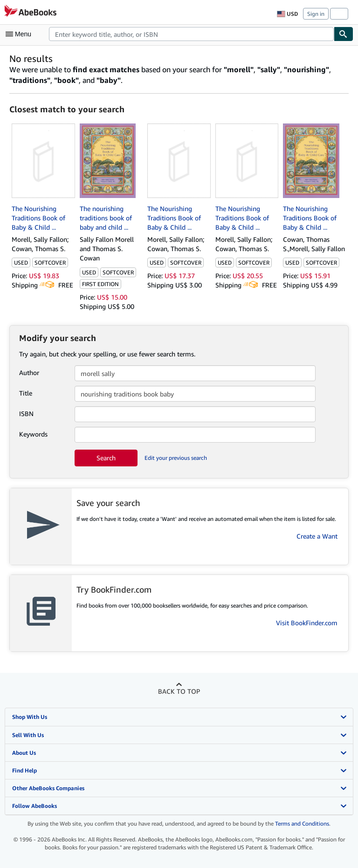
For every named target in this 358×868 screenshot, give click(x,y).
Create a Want (317, 536)
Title (26, 393)
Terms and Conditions (302, 824)
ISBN (26, 413)
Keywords (33, 434)
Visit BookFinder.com (307, 623)
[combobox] (191, 34)
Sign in (316, 14)
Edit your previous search (176, 458)
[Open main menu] (21, 34)
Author (29, 372)
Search (106, 458)
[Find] (344, 34)
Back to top (179, 691)
